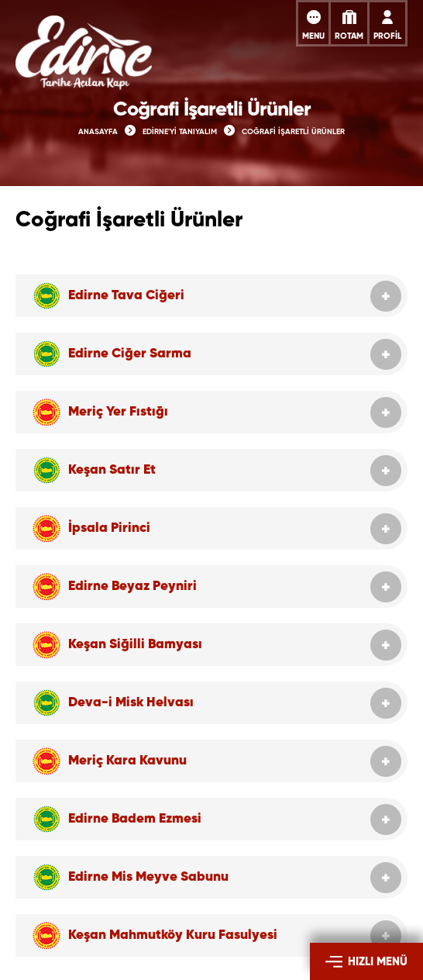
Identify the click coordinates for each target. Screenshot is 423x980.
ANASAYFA (98, 132)
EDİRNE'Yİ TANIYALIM (180, 132)
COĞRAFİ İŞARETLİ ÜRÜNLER (293, 132)
